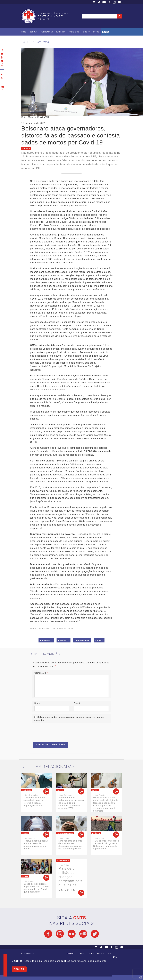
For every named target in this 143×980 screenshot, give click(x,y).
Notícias (34, 32)
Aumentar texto (2, 74)
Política (43, 42)
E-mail (78, 703)
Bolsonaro (46, 640)
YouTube (104, 2)
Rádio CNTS (74, 32)
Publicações (47, 32)
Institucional (28, 954)
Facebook (109, 2)
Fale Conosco (119, 2)
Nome (38, 703)
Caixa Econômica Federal (106, 32)
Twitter (99, 2)
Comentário (41, 673)
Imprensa (61, 32)
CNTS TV (86, 32)
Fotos (96, 32)
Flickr (94, 2)
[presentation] (54, 731)
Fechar (19, 969)
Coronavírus (82, 640)
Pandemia (64, 640)
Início (24, 32)
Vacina (99, 640)
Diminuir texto (2, 78)
